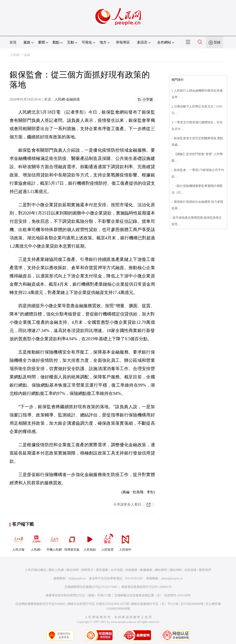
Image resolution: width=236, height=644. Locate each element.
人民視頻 (90, 542)
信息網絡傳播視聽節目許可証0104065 (40, 604)
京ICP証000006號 (192, 604)
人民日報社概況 (36, 570)
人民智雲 (107, 542)
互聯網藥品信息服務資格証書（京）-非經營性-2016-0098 (152, 595)
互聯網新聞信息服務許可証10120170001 (91, 587)
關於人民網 (56, 570)
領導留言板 (72, 542)
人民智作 (125, 542)
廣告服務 (102, 570)
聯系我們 (205, 570)
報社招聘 (73, 570)
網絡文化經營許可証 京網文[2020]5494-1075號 (98, 604)
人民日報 (18, 542)
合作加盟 (117, 570)
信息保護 (190, 570)
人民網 (15, 55)
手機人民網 (54, 542)
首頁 (13, 42)
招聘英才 (87, 570)
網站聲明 (161, 570)
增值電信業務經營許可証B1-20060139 (146, 587)
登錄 (217, 42)
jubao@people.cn (172, 578)
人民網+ (36, 542)
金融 (27, 55)
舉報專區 (123, 42)
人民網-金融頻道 (67, 99)
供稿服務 (131, 570)
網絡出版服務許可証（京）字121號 (155, 604)
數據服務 (146, 570)
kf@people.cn (77, 578)
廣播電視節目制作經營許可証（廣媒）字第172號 (78, 595)
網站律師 (176, 570)
